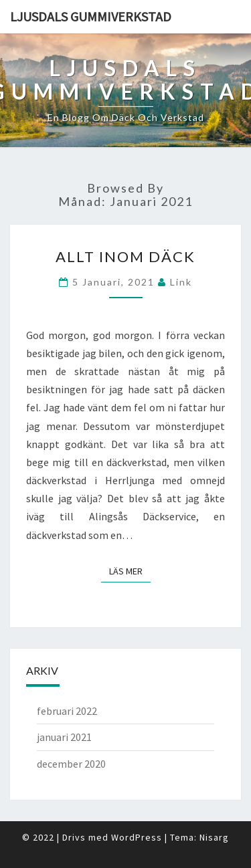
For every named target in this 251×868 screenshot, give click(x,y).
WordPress (137, 837)
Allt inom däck (125, 256)
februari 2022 (67, 711)
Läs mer (130, 571)
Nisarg (214, 837)
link (181, 282)
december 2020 (71, 764)
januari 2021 (64, 737)
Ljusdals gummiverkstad (91, 16)
